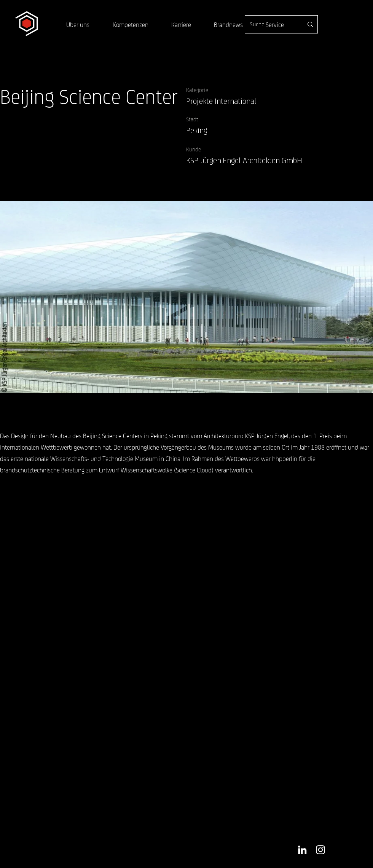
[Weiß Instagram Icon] (320, 850)
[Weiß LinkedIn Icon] (302, 850)
